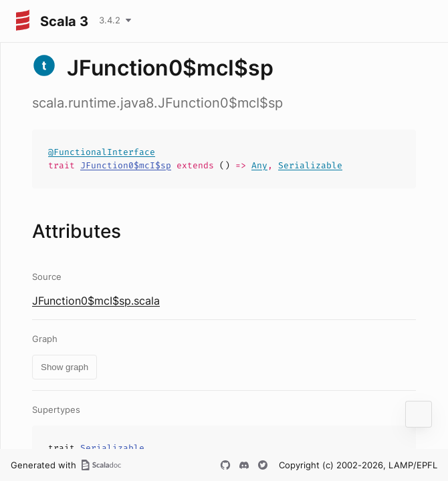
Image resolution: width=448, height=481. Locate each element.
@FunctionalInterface (102, 152)
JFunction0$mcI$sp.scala (96, 301)
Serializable (310, 165)
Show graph (65, 367)
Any (259, 165)
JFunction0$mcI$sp (126, 165)
